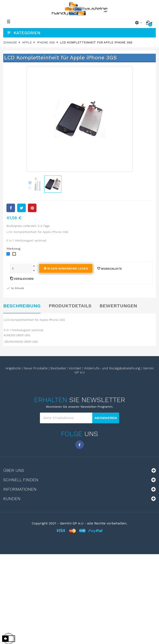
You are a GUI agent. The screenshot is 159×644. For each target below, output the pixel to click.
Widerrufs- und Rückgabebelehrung (112, 368)
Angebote (13, 368)
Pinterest (32, 208)
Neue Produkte (36, 368)
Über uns (14, 470)
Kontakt (75, 368)
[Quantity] (21, 268)
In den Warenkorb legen (66, 268)
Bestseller (58, 368)
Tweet (21, 208)
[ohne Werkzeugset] (14, 254)
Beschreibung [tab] (22, 306)
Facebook (80, 445)
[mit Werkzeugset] (8, 254)
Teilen (11, 208)
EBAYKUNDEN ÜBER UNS (21, 342)
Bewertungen (118, 306)
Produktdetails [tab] (70, 306)
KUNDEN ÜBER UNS (17, 335)
